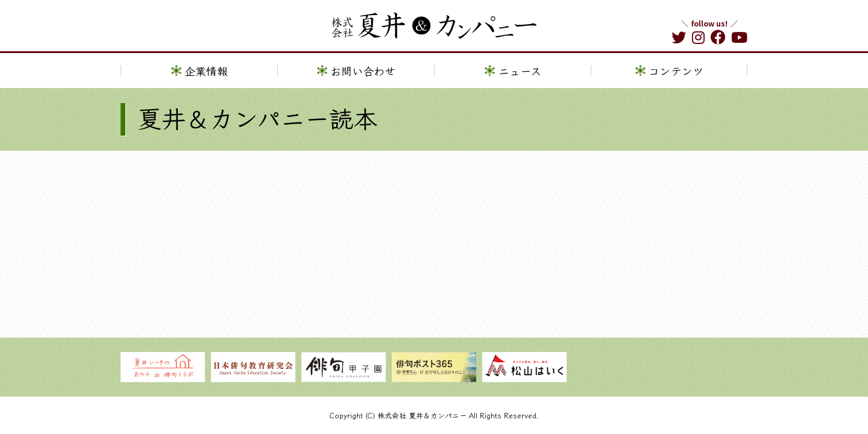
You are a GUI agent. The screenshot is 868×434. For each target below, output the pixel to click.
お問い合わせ (363, 71)
